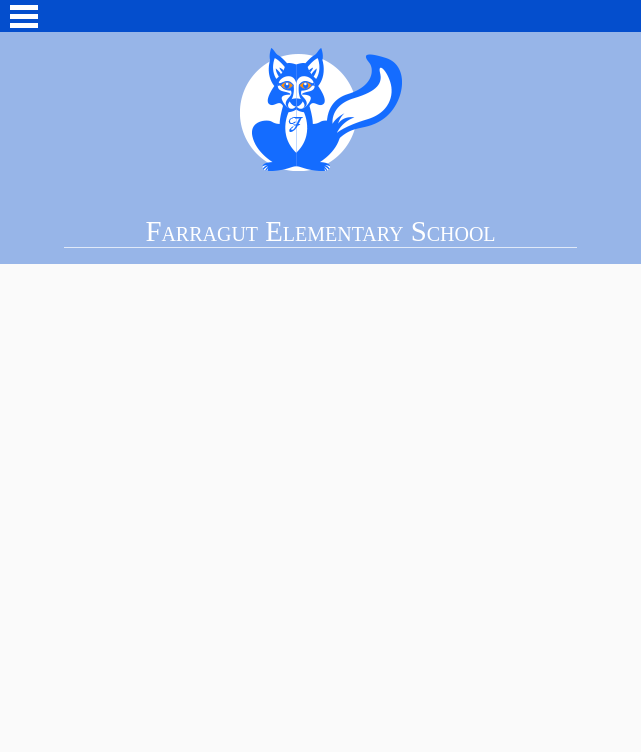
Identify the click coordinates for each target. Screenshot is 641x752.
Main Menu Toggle (24, 16)
